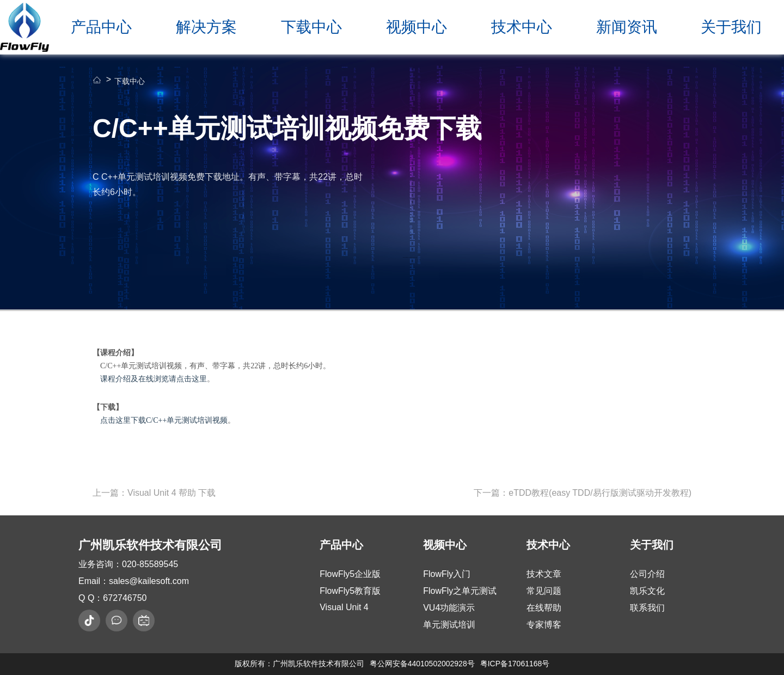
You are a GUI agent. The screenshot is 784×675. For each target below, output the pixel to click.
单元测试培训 (449, 625)
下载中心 (311, 27)
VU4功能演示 (449, 608)
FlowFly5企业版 (350, 574)
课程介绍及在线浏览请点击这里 (154, 379)
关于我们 (731, 27)
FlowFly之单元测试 (460, 591)
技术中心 (522, 27)
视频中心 (416, 27)
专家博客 (544, 625)
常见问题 (544, 591)
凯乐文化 (647, 591)
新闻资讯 (627, 27)
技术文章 (544, 574)
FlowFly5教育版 (350, 591)
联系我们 (647, 608)
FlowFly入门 (447, 574)
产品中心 (101, 27)
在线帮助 (544, 608)
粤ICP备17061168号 (515, 664)
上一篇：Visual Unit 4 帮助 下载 (154, 493)
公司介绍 (647, 574)
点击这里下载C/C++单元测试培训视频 (164, 420)
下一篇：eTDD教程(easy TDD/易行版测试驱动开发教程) (583, 493)
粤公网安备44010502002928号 (422, 664)
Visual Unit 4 (344, 607)
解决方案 (206, 27)
